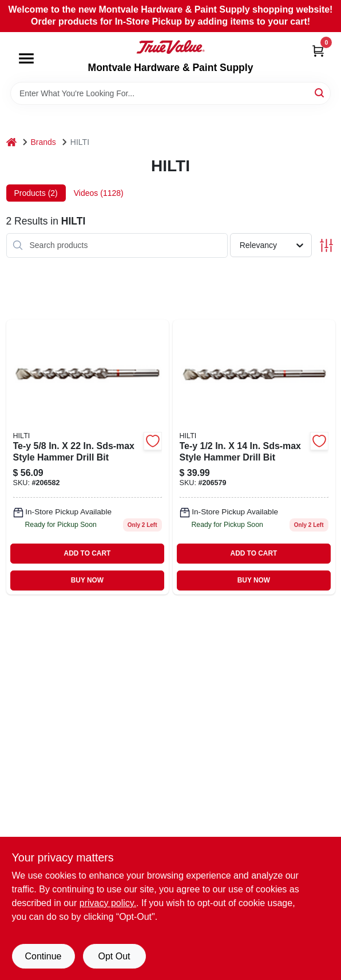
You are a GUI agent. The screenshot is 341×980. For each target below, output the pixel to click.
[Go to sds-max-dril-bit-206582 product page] (88, 457)
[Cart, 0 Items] (318, 51)
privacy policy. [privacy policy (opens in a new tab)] (108, 903)
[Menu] (26, 58)
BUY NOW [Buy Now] (87, 580)
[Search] (320, 93)
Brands (43, 142)
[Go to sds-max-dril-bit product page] (254, 457)
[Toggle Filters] (326, 245)
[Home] (11, 142)
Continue (43, 956)
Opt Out (114, 956)
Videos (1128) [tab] (99, 193)
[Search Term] (170, 93)
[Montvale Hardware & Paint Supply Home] (170, 47)
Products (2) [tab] (36, 193)
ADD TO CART (88, 553)
